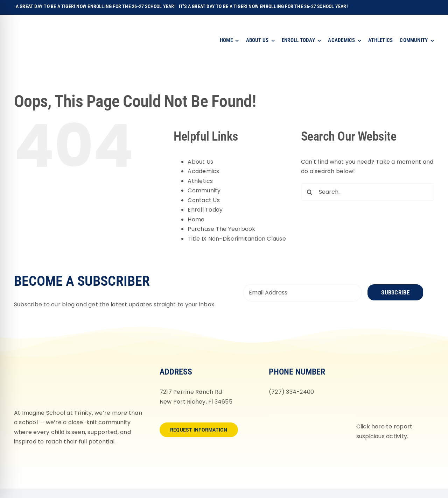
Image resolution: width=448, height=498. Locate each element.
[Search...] (367, 192)
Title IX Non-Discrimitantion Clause (237, 239)
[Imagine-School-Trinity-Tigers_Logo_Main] (34, 23)
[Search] (310, 192)
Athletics (200, 181)
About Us (200, 162)
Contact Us (204, 200)
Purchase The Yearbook (221, 229)
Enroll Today (205, 210)
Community (204, 190)
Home (196, 219)
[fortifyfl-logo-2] (392, 366)
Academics (203, 171)
